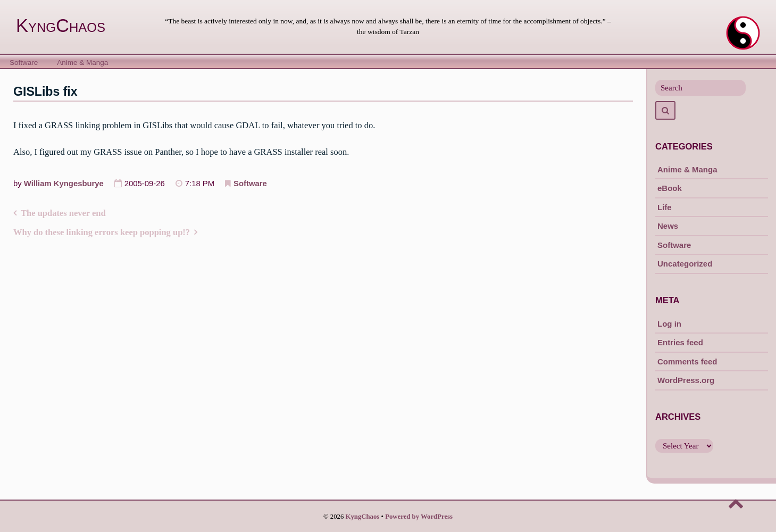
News (668, 226)
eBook (670, 188)
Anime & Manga (82, 63)
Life (665, 207)
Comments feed (687, 361)
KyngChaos (61, 26)
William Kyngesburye (64, 184)
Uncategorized (685, 264)
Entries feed (680, 342)
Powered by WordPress (419, 517)
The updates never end (63, 213)
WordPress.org (686, 380)
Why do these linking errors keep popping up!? (102, 232)
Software (24, 63)
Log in (669, 324)
